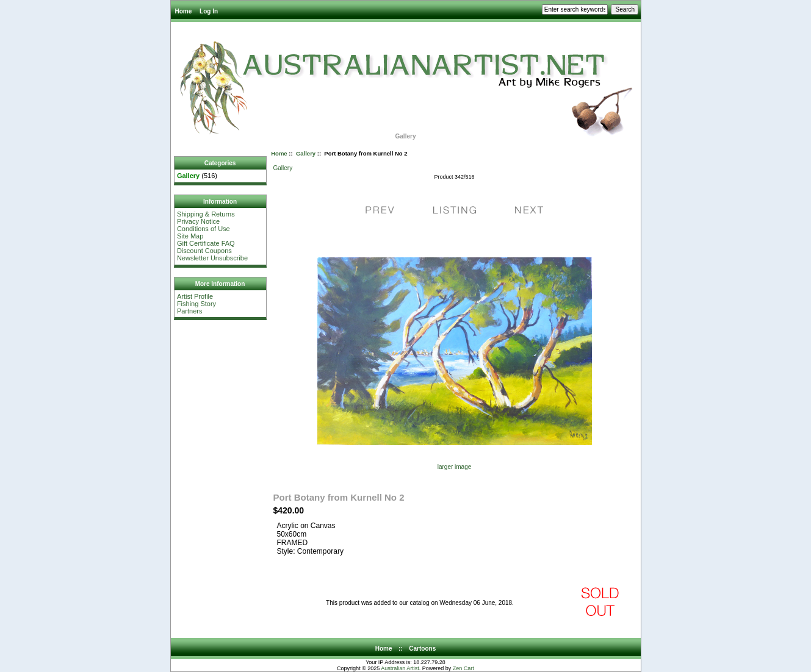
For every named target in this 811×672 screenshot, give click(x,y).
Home (184, 11)
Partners (190, 311)
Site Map (190, 236)
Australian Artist (400, 668)
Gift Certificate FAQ (206, 243)
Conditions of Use (204, 229)
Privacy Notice (198, 221)
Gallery (306, 153)
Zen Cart (463, 668)
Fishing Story (196, 304)
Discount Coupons (204, 251)
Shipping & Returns (206, 214)
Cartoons (422, 649)
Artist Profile (195, 296)
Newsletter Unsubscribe (212, 258)
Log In (209, 11)
